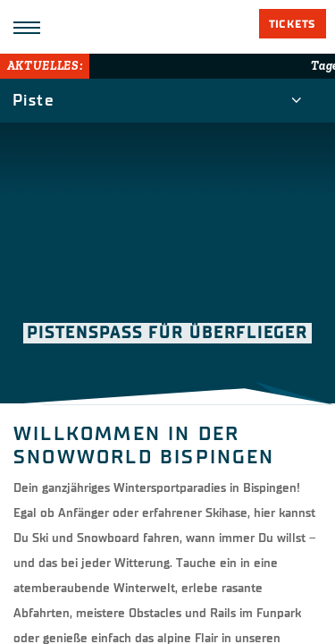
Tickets (292, 24)
